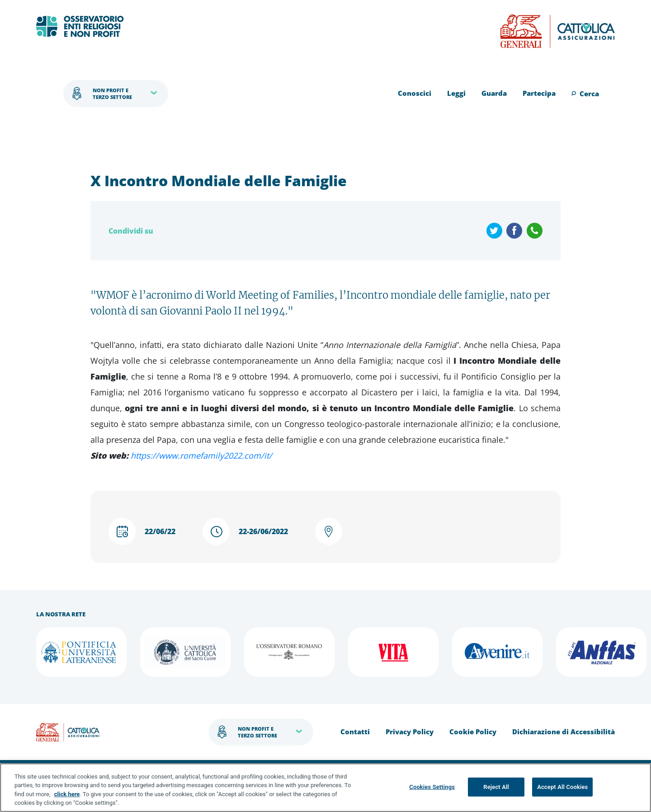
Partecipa (539, 93)
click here (67, 794)
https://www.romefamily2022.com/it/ (201, 455)
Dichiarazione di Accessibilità (564, 732)
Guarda (494, 93)
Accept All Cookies (562, 787)
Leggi (456, 93)
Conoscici (415, 93)
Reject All (496, 787)
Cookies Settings (432, 787)
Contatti (355, 732)
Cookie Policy (473, 732)
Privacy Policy (410, 732)
